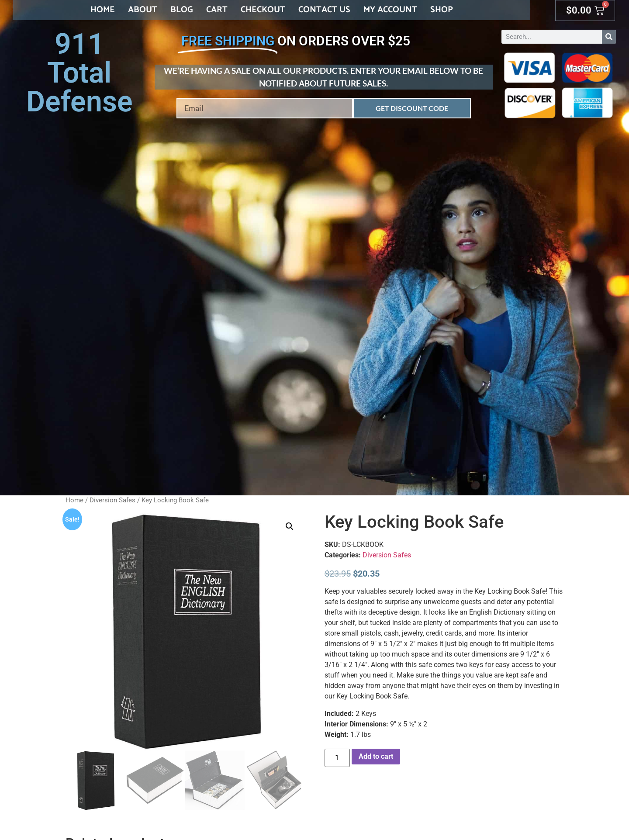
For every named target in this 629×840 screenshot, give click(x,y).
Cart (217, 10)
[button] (290, 526)
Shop (442, 10)
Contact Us (324, 10)
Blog (182, 10)
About (143, 10)
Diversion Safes (112, 500)
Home (103, 10)
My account (390, 10)
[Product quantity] (337, 758)
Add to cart (376, 756)
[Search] (609, 37)
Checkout (263, 10)
